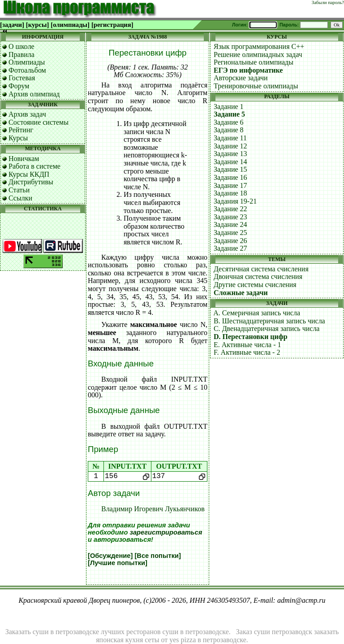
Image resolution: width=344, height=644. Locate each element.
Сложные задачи (241, 293)
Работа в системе (34, 166)
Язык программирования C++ (259, 46)
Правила (21, 54)
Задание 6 (229, 122)
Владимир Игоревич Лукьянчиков (153, 509)
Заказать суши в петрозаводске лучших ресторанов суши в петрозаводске (117, 632)
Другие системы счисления (255, 285)
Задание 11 (230, 138)
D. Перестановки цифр (251, 337)
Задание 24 (230, 224)
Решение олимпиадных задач (258, 54)
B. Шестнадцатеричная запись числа (269, 321)
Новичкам (24, 159)
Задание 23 (230, 217)
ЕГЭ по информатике (248, 70)
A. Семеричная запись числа (257, 313)
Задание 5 (229, 114)
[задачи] (12, 25)
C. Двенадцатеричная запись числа (267, 329)
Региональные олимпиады (254, 62)
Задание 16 (230, 177)
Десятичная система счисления (261, 269)
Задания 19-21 (235, 201)
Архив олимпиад (34, 94)
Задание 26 (230, 241)
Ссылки (20, 198)
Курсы (18, 138)
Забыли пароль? (328, 2)
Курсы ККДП (29, 174)
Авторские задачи (241, 78)
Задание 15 (230, 169)
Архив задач (27, 114)
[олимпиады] (70, 25)
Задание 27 (230, 248)
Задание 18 (230, 193)
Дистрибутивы (31, 182)
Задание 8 (229, 130)
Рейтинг (21, 130)
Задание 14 (230, 162)
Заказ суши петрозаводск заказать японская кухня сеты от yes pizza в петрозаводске (217, 636)
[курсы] (37, 25)
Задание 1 (229, 107)
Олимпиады (27, 62)
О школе (21, 46)
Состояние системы (39, 122)
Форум (19, 86)
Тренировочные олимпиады (256, 86)
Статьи (19, 190)
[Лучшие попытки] (118, 563)
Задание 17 (230, 185)
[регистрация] (112, 25)
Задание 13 (230, 154)
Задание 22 (230, 209)
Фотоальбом (27, 70)
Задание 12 (230, 146)
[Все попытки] (157, 556)
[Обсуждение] (110, 556)
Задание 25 (230, 233)
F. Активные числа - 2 (247, 352)
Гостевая (22, 78)
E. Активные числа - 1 (247, 345)
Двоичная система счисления (258, 276)
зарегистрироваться (166, 532)
